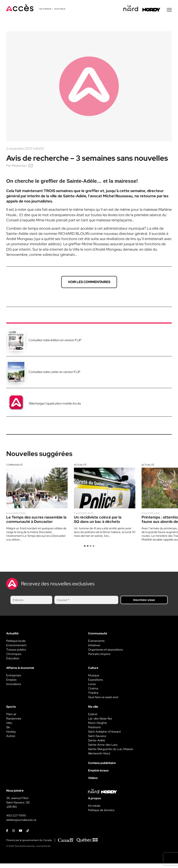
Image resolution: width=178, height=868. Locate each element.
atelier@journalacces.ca (21, 820)
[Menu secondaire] (169, 10)
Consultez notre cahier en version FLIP (54, 372)
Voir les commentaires (89, 282)
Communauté (15, 465)
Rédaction (19, 166)
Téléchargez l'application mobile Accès (55, 404)
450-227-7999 (16, 816)
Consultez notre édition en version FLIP (55, 341)
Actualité (80, 465)
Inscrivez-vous (144, 600)
